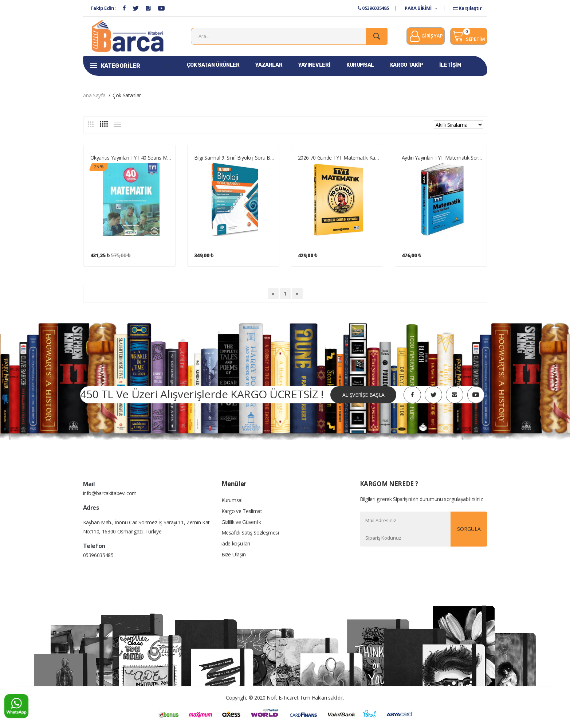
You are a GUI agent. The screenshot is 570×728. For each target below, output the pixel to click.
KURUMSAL (360, 66)
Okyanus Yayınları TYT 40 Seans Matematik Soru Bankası (131, 158)
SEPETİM (469, 36)
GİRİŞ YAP (426, 37)
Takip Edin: (103, 8)
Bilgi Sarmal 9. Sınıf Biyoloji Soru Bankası (235, 158)
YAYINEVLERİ (314, 66)
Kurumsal (232, 501)
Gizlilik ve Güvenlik (241, 523)
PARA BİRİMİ (421, 8)
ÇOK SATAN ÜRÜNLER (213, 66)
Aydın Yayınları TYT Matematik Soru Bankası (443, 158)
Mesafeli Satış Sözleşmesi (250, 534)
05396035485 (373, 8)
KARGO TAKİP (407, 66)
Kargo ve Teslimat (242, 512)
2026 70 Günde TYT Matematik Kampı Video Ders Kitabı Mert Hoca (339, 158)
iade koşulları (236, 545)
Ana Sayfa (94, 96)
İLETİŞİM (450, 66)
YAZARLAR (269, 66)
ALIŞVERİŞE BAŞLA (363, 396)
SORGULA (469, 530)
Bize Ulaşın (234, 556)
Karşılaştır (467, 8)
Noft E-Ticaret (282, 699)
